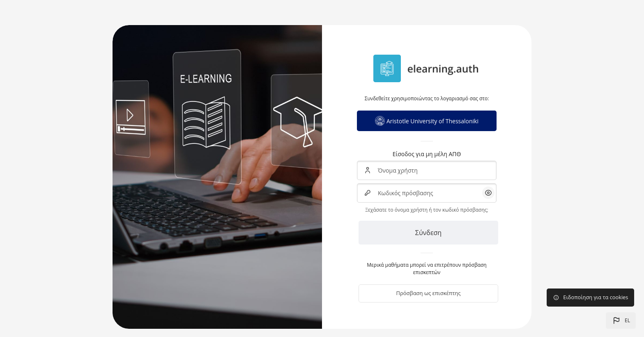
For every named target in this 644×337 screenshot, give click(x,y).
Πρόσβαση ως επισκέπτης (428, 293)
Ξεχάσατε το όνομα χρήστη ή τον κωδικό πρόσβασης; (427, 210)
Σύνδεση (428, 233)
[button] (621, 321)
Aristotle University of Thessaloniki (427, 121)
